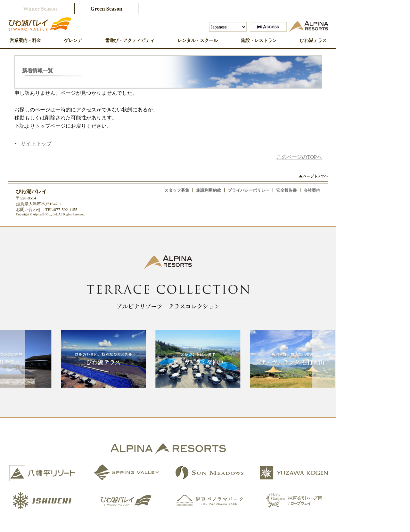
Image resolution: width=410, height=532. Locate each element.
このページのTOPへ (299, 157)
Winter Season (40, 9)
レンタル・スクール (198, 40)
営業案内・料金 (25, 40)
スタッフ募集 (177, 190)
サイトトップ (36, 144)
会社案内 (312, 190)
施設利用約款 (209, 190)
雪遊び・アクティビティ (130, 40)
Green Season (106, 9)
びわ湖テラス (313, 40)
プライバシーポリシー (249, 190)
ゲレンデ (73, 40)
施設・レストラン (259, 40)
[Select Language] (228, 27)
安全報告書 (287, 190)
